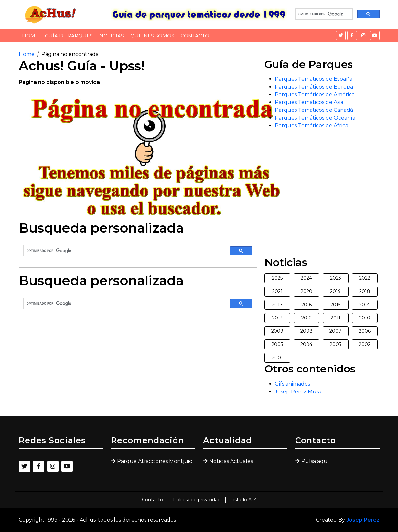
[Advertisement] (138, 371)
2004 (306, 344)
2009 (277, 331)
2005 (277, 344)
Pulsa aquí (315, 461)
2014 (365, 305)
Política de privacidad (197, 500)
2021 (277, 291)
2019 (335, 291)
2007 (335, 331)
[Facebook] (352, 36)
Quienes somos (152, 36)
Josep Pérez (363, 520)
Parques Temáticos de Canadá (314, 110)
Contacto (195, 36)
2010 (365, 318)
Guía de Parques (69, 36)
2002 (365, 344)
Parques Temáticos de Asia (309, 102)
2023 (336, 278)
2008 (307, 331)
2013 (277, 318)
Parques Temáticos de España (314, 79)
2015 (335, 305)
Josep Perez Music (299, 392)
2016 (307, 305)
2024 (306, 278)
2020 (307, 291)
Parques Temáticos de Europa (314, 87)
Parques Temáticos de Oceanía (315, 118)
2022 (365, 278)
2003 (336, 344)
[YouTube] (375, 36)
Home (30, 36)
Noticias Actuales (231, 461)
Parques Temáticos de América (315, 94)
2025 (277, 278)
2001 (277, 358)
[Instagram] (363, 36)
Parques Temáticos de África (312, 125)
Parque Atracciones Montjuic (155, 461)
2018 (365, 291)
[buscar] (323, 14)
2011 (336, 318)
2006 (365, 331)
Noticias (112, 36)
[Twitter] (341, 36)
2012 (307, 318)
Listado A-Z (243, 500)
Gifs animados (292, 384)
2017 (277, 305)
